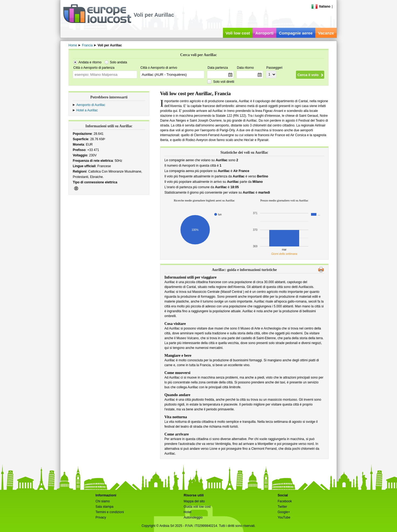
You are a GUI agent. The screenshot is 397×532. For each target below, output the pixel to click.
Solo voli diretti (224, 82)
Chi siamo (103, 501)
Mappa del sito (194, 501)
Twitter (282, 507)
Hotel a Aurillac (87, 110)
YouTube (284, 517)
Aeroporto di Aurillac (91, 105)
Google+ (284, 512)
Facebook (285, 501)
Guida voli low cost (197, 507)
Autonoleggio (193, 517)
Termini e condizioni (110, 512)
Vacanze (326, 33)
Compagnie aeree (296, 33)
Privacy (101, 517)
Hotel (188, 512)
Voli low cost (238, 33)
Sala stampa (104, 507)
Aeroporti (264, 33)
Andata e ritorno (90, 62)
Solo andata (118, 62)
